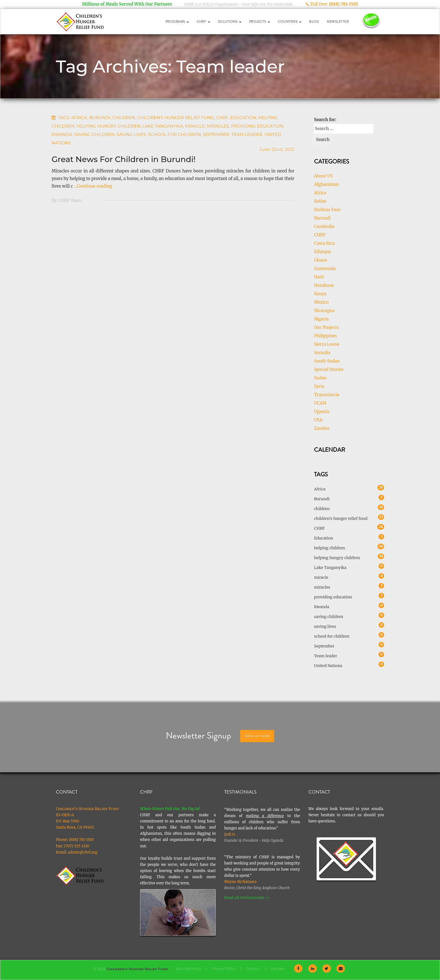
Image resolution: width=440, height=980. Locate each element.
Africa (79, 118)
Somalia (322, 353)
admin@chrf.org (83, 852)
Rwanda (62, 134)
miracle (195, 126)
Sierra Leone (327, 344)
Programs (177, 22)
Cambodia (324, 226)
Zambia (322, 428)
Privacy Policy (224, 969)
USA (318, 420)
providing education (257, 126)
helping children (330, 547)
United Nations (328, 665)
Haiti (319, 277)
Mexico (321, 302)
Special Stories (329, 369)
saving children (95, 134)
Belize (320, 201)
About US (323, 176)
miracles (218, 126)
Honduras (324, 285)
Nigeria (321, 319)
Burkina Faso (327, 210)
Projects (260, 22)
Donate (277, 969)
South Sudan (327, 361)
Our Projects (326, 327)
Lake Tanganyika (163, 126)
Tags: (64, 118)
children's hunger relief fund (176, 118)
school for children (174, 134)
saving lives (131, 134)
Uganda (322, 411)
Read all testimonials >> (247, 898)
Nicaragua (324, 311)
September (216, 134)
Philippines (326, 336)
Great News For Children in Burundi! (124, 159)
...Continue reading (93, 186)
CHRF (203, 22)
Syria (319, 386)
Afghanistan (326, 184)
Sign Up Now (257, 736)
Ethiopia (323, 252)
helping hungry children (109, 126)
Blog (314, 22)
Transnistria (327, 395)
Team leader (247, 134)
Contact (253, 969)
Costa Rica (324, 243)
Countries (290, 22)
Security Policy (188, 969)
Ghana (321, 260)
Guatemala (325, 268)
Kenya (320, 294)
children (124, 118)
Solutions (230, 22)
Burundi (100, 118)
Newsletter (338, 22)
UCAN (320, 403)
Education (243, 118)
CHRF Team (70, 200)
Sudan (320, 378)
